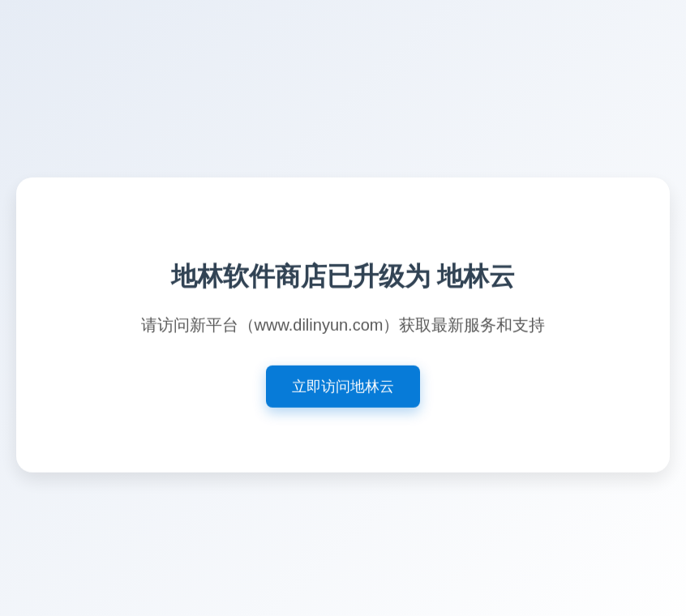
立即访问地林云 (343, 387)
